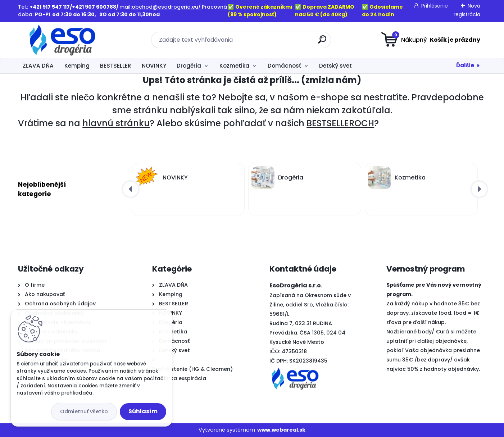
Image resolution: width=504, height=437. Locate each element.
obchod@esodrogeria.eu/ (166, 7)
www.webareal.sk (281, 430)
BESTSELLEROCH (340, 123)
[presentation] (131, 189)
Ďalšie (465, 65)
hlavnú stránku (116, 123)
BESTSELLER (115, 66)
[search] (322, 42)
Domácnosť (284, 66)
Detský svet (335, 66)
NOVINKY (154, 66)
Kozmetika (234, 66)
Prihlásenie (435, 6)
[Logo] (62, 40)
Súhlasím (143, 411)
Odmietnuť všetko (84, 411)
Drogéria (189, 66)
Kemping (77, 66)
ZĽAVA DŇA (38, 66)
